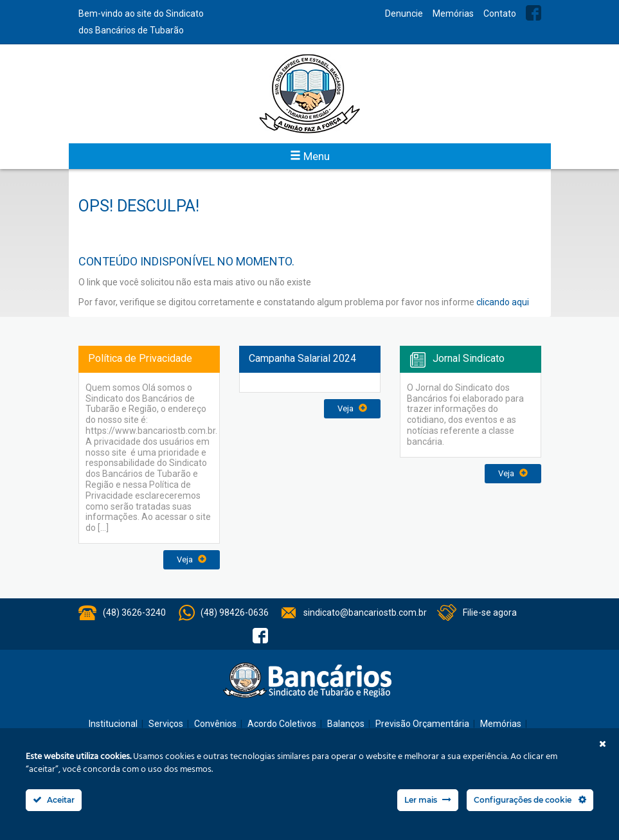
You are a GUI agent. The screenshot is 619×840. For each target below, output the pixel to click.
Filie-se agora (490, 612)
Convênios (215, 724)
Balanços (346, 724)
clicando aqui (503, 302)
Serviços (166, 724)
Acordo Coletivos (282, 724)
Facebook (534, 13)
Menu (310, 156)
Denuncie (404, 13)
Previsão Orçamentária (422, 724)
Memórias (453, 13)
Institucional (113, 724)
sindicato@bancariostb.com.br (365, 612)
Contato (500, 13)
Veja (192, 559)
